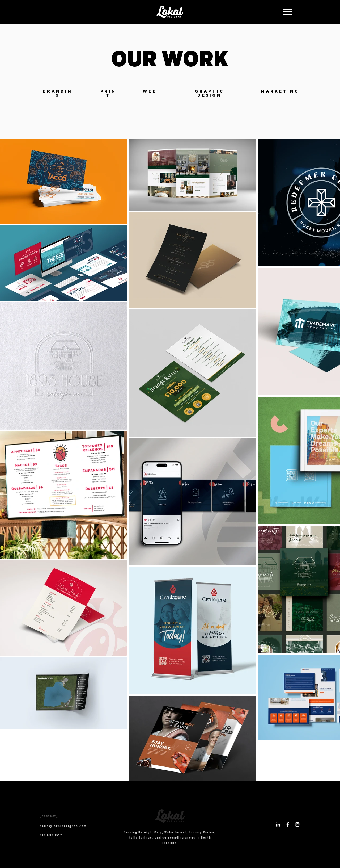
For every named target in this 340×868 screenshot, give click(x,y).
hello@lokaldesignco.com (63, 826)
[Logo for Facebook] (288, 824)
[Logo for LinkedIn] (278, 824)
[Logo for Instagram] (297, 824)
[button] (288, 12)
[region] (58, 97)
